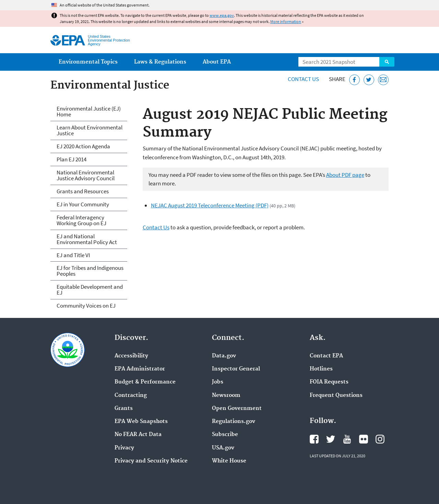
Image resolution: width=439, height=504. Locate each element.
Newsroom (226, 396)
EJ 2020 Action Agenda (83, 146)
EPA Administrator (140, 369)
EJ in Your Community (83, 204)
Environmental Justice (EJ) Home (89, 111)
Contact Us (303, 79)
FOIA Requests (329, 382)
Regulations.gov (234, 422)
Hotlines (321, 369)
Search (387, 62)
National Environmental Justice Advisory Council (86, 175)
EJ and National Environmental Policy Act (87, 239)
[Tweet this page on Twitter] (369, 80)
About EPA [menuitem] (217, 62)
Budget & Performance (145, 382)
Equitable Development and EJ (90, 290)
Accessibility (131, 356)
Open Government (237, 409)
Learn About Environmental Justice (90, 130)
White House (229, 461)
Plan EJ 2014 (72, 159)
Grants (124, 409)
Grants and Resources (83, 191)
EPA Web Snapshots (141, 422)
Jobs (218, 382)
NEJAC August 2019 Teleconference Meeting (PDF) (210, 205)
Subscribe (225, 435)
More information (286, 21)
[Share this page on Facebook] (354, 80)
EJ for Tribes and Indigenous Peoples (90, 271)
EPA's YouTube (347, 439)
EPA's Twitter (331, 439)
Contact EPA (326, 356)
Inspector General (236, 369)
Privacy (124, 448)
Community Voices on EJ (86, 306)
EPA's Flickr (364, 439)
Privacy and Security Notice (151, 461)
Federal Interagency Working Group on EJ (81, 220)
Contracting (131, 396)
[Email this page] (383, 80)
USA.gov (223, 448)
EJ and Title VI (73, 255)
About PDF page (345, 175)
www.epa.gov (222, 15)
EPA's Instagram (380, 439)
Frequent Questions (336, 396)
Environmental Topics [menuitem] (88, 62)
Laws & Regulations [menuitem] (160, 62)
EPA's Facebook (314, 439)
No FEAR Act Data (138, 435)
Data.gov (224, 356)
